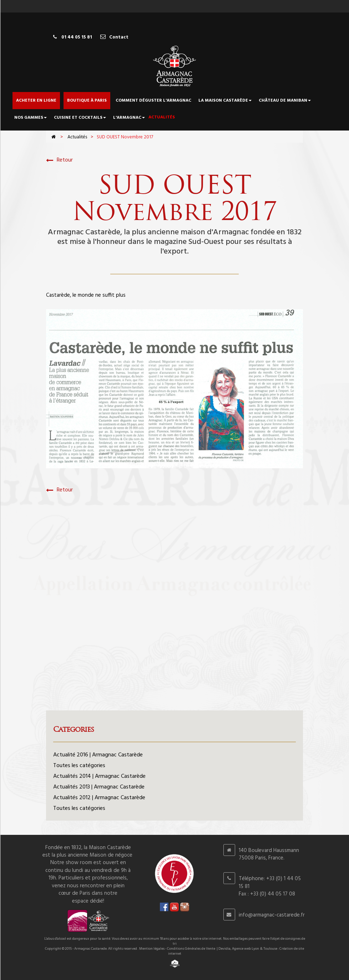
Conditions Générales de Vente (191, 949)
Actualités (77, 137)
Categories (74, 729)
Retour (59, 160)
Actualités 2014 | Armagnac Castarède (99, 776)
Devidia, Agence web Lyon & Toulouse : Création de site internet (236, 951)
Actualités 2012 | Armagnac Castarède (99, 798)
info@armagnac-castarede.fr (272, 915)
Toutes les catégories (79, 766)
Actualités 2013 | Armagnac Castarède (99, 787)
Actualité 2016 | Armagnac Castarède (98, 755)
